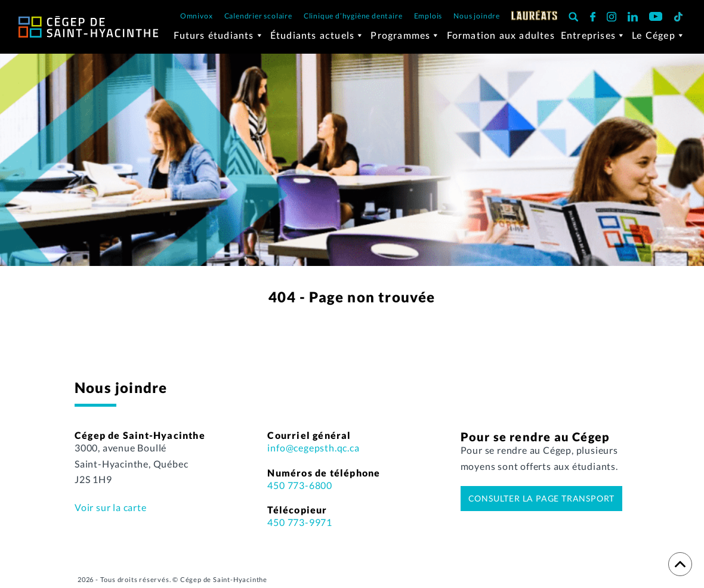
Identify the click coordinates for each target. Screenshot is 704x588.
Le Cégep (659, 35)
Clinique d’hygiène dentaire (353, 16)
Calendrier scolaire (258, 16)
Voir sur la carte (111, 507)
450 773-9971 (300, 522)
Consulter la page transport (542, 498)
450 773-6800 (300, 485)
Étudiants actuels (318, 35)
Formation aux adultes (501, 35)
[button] (574, 16)
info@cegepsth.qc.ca (313, 448)
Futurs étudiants (219, 35)
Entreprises (593, 35)
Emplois (428, 16)
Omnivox (197, 16)
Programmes (405, 35)
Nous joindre (477, 16)
